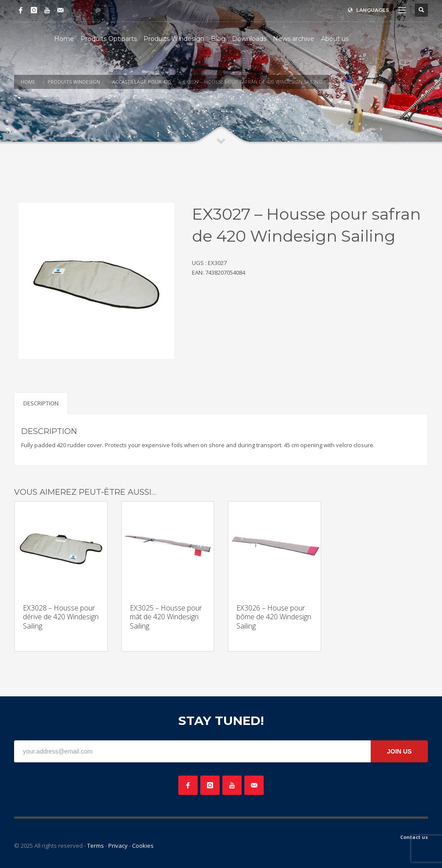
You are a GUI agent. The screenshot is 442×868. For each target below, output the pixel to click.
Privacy (118, 846)
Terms (96, 846)
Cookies (143, 846)
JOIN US (399, 751)
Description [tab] (41, 403)
